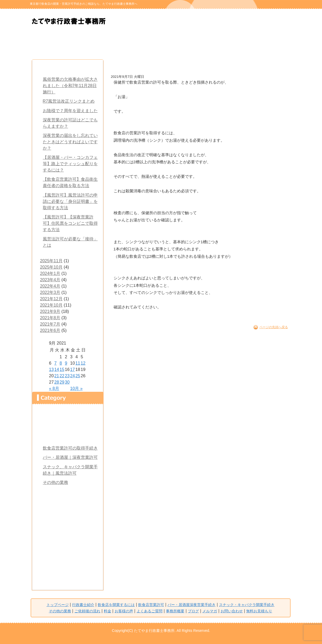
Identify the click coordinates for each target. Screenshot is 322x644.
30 (67, 382)
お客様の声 (68, 516)
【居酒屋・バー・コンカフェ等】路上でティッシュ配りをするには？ (70, 164)
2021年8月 (50, 318)
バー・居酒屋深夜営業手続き (192, 605)
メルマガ (68, 562)
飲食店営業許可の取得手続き (70, 448)
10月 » (76, 388)
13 (52, 369)
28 (57, 382)
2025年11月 (51, 261)
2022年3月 (50, 292)
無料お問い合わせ (137, 21)
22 (62, 376)
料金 (270, 43)
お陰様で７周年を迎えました (70, 111)
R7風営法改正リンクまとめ (69, 101)
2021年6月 (50, 330)
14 (57, 369)
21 (57, 376)
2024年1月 (50, 273)
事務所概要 (68, 539)
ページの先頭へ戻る (274, 327)
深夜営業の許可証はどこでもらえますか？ (70, 123)
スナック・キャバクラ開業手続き (183, 43)
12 (83, 363)
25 (78, 376)
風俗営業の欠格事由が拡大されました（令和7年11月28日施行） (70, 86)
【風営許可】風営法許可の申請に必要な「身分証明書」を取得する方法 (70, 201)
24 (73, 376)
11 (78, 363)
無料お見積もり (190, 21)
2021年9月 (50, 311)
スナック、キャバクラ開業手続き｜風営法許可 (70, 470)
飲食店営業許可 (151, 605)
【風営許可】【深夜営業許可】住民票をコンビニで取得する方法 (70, 223)
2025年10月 (51, 267)
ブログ (68, 550)
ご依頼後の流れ (226, 43)
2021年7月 (50, 324)
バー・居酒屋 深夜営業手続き (139, 43)
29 (62, 382)
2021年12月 (51, 299)
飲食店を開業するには (68, 437)
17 (73, 369)
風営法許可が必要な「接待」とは (70, 242)
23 (67, 376)
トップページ (68, 414)
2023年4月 (50, 280)
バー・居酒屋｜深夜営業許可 (70, 457)
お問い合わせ (68, 573)
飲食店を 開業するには (95, 43)
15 (62, 369)
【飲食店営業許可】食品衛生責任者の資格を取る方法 (70, 182)
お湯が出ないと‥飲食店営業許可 (159, 65)
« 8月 (54, 388)
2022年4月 (50, 286)
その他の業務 (55, 482)
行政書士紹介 (51, 43)
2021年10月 (51, 305)
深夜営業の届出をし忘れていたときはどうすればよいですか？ (70, 142)
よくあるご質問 (68, 528)
